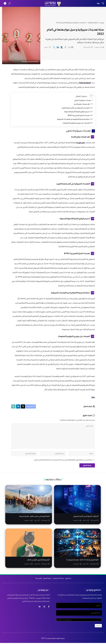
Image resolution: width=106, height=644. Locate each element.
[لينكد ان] (40, 607)
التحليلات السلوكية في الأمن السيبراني (86, 517)
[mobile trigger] (102, 3)
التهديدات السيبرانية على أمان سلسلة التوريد (76, 108)
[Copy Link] (54, 47)
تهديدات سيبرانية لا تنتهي (83, 100)
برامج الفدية (81, 143)
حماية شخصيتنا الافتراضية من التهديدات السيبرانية (73, 119)
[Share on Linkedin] (58, 47)
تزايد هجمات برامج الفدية (82, 104)
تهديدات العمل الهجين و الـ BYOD (79, 115)
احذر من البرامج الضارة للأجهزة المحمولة (77, 112)
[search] (10, 3)
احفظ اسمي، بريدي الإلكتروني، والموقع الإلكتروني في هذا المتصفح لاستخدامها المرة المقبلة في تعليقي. (63, 460)
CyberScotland (85, 83)
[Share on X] (62, 47)
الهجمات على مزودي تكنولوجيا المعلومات (76, 123)
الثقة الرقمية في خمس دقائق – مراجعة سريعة (34, 517)
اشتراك (98, 627)
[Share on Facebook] (65, 47)
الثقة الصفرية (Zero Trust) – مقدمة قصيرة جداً (82, 560)
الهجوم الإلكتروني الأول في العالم (38, 560)
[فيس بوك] (49, 607)
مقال (93, 397)
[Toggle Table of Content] (90, 96)
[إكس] (44, 607)
